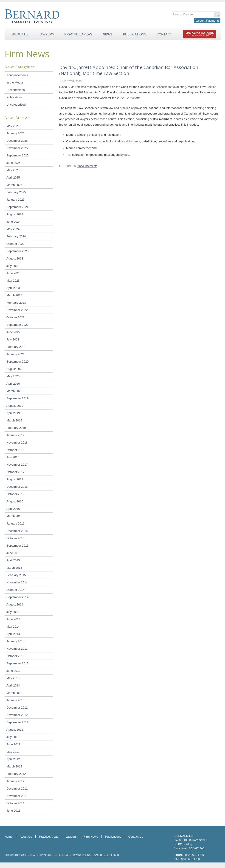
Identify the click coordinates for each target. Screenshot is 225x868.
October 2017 (15, 472)
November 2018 (17, 443)
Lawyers (46, 34)
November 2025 (17, 148)
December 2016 (17, 487)
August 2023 (15, 258)
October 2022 (15, 317)
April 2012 (13, 759)
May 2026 (13, 126)
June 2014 (13, 619)
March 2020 (14, 391)
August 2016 (15, 501)
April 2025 (13, 177)
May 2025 (13, 170)
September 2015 (17, 546)
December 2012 (17, 708)
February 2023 (16, 303)
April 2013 (13, 685)
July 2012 (13, 737)
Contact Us (136, 837)
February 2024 (16, 236)
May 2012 (13, 752)
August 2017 (15, 479)
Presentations (16, 90)
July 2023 (13, 266)
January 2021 (15, 354)
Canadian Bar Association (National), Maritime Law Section (177, 87)
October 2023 (15, 244)
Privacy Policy (81, 855)
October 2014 (15, 590)
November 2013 (17, 649)
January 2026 (15, 133)
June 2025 (13, 163)
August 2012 (15, 730)
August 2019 (15, 406)
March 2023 (14, 295)
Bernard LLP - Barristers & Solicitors (57, 16)
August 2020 (15, 369)
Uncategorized (16, 105)
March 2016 (14, 516)
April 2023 (13, 288)
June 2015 (13, 553)
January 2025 (15, 200)
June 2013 (13, 671)
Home (9, 837)
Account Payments (207, 21)
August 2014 (15, 604)
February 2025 (16, 192)
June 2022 (13, 332)
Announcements (17, 75)
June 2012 (13, 744)
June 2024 (13, 222)
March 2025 (14, 185)
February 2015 (16, 575)
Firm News (91, 837)
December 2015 (17, 531)
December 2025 (17, 141)
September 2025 (17, 155)
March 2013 (14, 693)
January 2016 (15, 523)
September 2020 (17, 362)
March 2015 (14, 568)
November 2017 (17, 465)
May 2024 (13, 229)
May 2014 (13, 627)
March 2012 (14, 766)
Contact (164, 34)
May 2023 (13, 281)
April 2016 (13, 509)
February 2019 (16, 428)
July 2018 (13, 457)
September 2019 (17, 398)
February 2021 (16, 347)
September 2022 (17, 325)
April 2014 (13, 634)
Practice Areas (78, 34)
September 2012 (17, 722)
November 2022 (17, 310)
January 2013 (15, 700)
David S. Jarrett (70, 87)
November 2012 (17, 715)
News (108, 34)
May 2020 (13, 376)
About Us (20, 34)
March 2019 (14, 420)
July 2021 (13, 339)
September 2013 (17, 663)
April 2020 (13, 384)
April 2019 (13, 413)
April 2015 (13, 560)
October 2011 (15, 803)
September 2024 (17, 207)
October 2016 (15, 494)
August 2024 (15, 214)
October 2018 (15, 450)
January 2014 (15, 641)
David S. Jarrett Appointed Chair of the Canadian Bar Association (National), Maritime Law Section (129, 70)
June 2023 (13, 273)
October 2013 (15, 656)
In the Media (15, 82)
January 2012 (15, 781)
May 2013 (13, 678)
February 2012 (16, 774)
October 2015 (15, 538)
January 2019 (15, 435)
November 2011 (17, 796)
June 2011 (13, 811)
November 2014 (17, 582)
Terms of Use (100, 855)
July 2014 (13, 612)
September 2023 (17, 251)
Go (217, 14)
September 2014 (17, 597)
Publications (135, 34)
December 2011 (17, 789)
